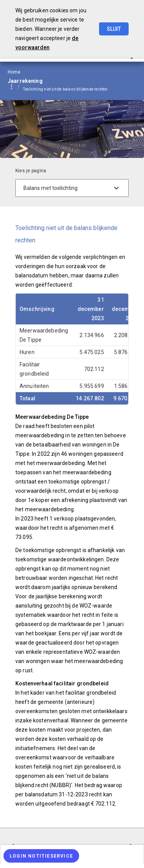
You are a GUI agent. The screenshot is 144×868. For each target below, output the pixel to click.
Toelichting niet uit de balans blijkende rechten (65, 89)
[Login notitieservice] (41, 856)
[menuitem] (69, 89)
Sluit (114, 29)
